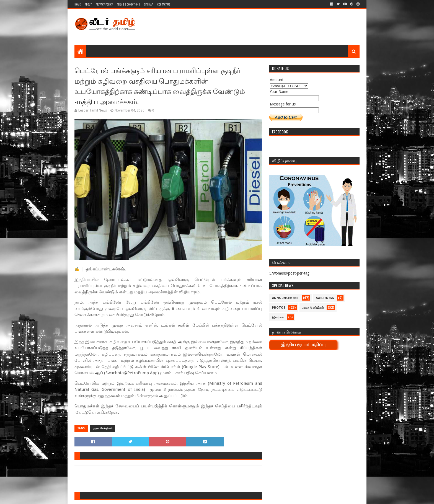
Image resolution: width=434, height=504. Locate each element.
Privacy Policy (104, 4)
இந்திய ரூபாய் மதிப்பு (303, 344)
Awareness (325, 298)
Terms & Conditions (128, 4)
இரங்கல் (278, 317)
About (88, 4)
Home (77, 4)
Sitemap (148, 4)
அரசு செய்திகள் (102, 428)
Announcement (286, 298)
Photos (279, 308)
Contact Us (164, 4)
